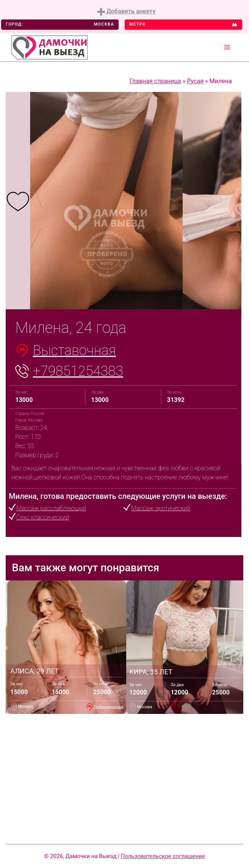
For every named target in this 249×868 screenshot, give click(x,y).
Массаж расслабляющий (51, 508)
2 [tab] (84, 296)
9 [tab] (164, 296)
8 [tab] (152, 296)
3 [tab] (95, 296)
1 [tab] (72, 296)
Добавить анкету (126, 12)
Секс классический (43, 517)
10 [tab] (175, 296)
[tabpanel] (18, 201)
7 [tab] (141, 296)
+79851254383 (78, 371)
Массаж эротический (161, 508)
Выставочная (74, 350)
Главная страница (155, 81)
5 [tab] (118, 296)
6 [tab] (129, 296)
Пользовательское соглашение (163, 856)
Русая (195, 81)
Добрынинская (108, 706)
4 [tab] (106, 296)
